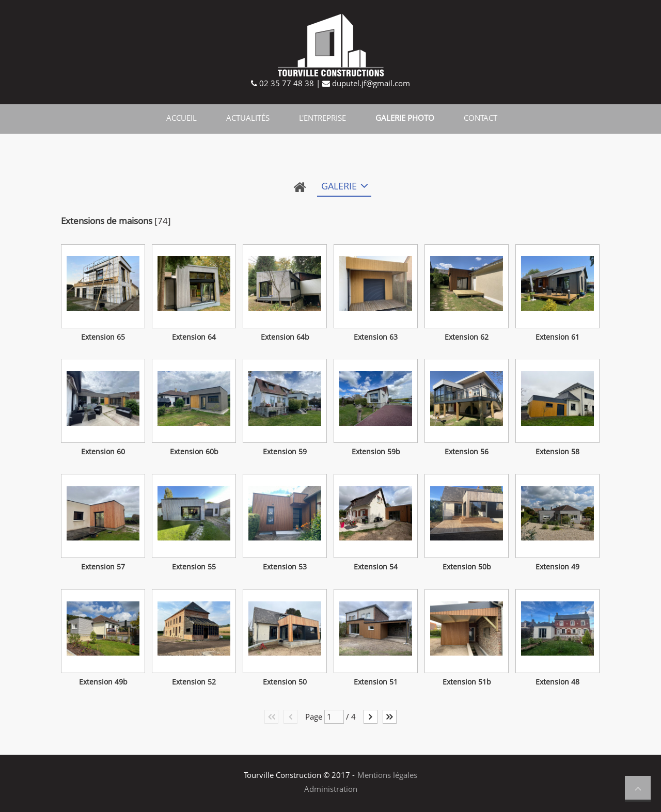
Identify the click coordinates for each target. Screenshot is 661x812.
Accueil (182, 118)
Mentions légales (387, 775)
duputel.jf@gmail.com (370, 83)
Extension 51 (376, 682)
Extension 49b (103, 682)
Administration (331, 789)
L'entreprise (322, 118)
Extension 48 (557, 682)
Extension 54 (376, 567)
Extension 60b (194, 452)
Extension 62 (467, 337)
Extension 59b (376, 452)
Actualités (248, 118)
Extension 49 (557, 567)
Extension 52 (194, 682)
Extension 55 (194, 567)
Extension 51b (467, 682)
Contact (481, 118)
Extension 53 (285, 567)
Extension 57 (103, 567)
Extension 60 (103, 452)
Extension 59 (285, 452)
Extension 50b (467, 567)
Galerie (339, 186)
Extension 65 (103, 337)
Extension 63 (376, 337)
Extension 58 (557, 452)
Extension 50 (285, 682)
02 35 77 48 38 (286, 83)
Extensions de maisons (107, 221)
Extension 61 (557, 337)
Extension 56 (467, 452)
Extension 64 (194, 337)
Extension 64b (285, 337)
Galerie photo (405, 118)
